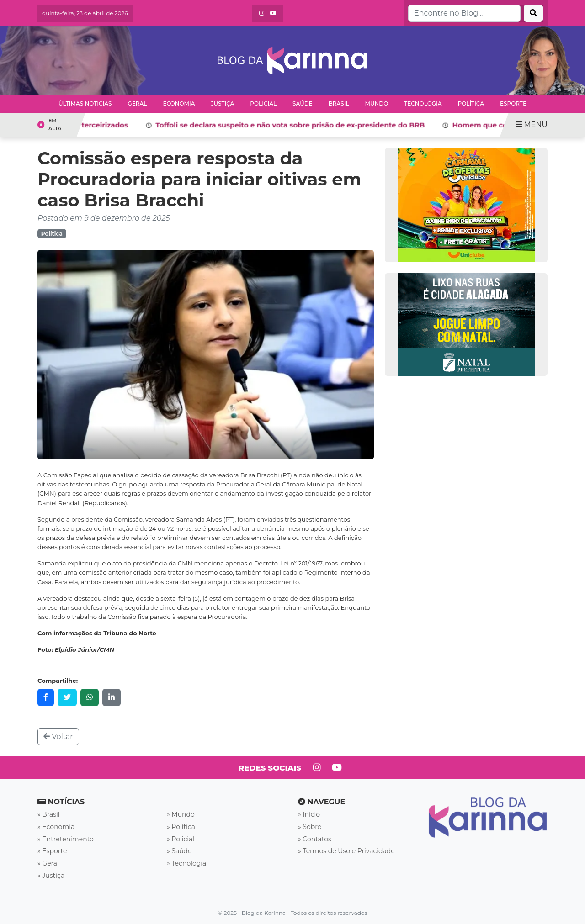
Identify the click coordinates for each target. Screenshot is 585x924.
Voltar (58, 737)
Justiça (222, 103)
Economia (179, 103)
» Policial (181, 839)
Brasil (339, 103)
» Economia (56, 827)
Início (311, 814)
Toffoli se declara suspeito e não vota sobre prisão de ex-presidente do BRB (298, 125)
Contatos (317, 839)
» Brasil (49, 814)
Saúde (303, 103)
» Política (181, 827)
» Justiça (51, 876)
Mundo (377, 103)
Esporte (513, 103)
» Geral (48, 863)
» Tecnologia (186, 863)
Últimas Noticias (85, 103)
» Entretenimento (66, 839)
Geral (137, 103)
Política (471, 103)
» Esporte (52, 851)
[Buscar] (533, 13)
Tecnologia (423, 103)
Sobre (312, 827)
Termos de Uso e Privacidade (348, 851)
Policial (263, 103)
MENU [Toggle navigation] (532, 124)
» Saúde (179, 851)
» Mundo (181, 814)
